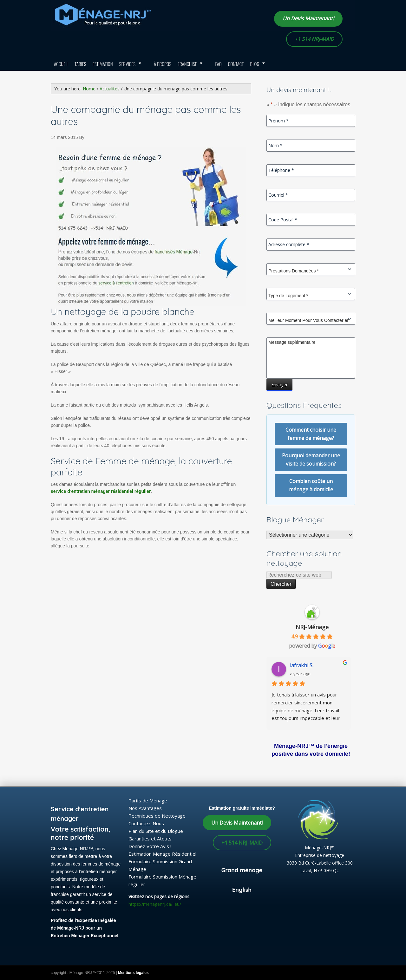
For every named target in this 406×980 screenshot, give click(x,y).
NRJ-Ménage (312, 627)
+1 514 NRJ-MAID (314, 39)
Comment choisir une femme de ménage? (311, 434)
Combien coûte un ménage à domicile (311, 485)
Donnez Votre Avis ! (150, 846)
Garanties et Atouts (150, 839)
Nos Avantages (145, 808)
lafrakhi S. (304, 665)
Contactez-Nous (146, 823)
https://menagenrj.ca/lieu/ (155, 904)
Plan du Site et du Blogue (156, 831)
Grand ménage (242, 870)
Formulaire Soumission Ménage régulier (162, 880)
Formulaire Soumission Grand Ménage (160, 865)
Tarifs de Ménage (148, 800)
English (242, 890)
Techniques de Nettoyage (157, 816)
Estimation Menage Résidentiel (162, 854)
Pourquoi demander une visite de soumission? (311, 460)
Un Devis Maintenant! (308, 18)
